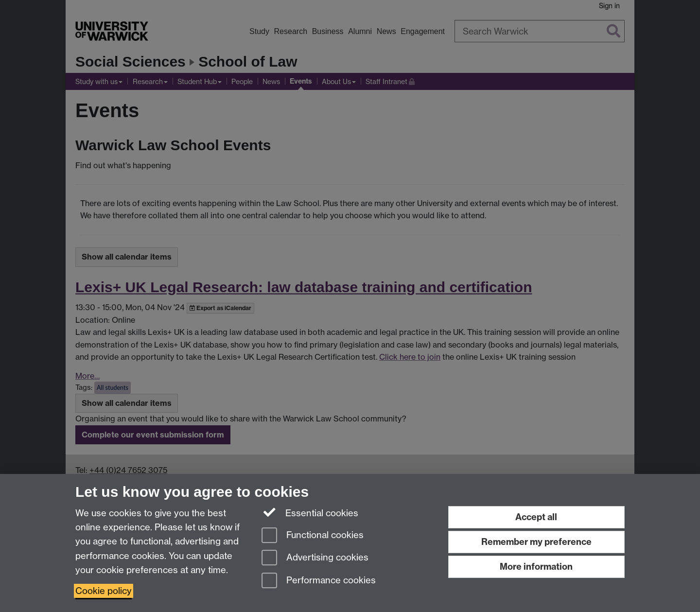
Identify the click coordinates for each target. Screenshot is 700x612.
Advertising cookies (315, 558)
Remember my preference (536, 542)
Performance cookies (319, 581)
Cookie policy (104, 591)
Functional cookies (313, 536)
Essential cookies (310, 512)
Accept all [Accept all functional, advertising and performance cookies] (536, 517)
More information (536, 567)
